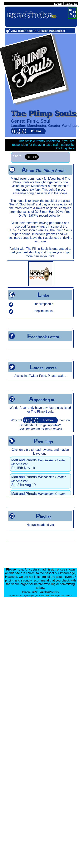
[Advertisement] (40, 323)
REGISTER (71, 4)
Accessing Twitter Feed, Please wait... (40, 376)
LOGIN (58, 4)
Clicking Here (65, 148)
